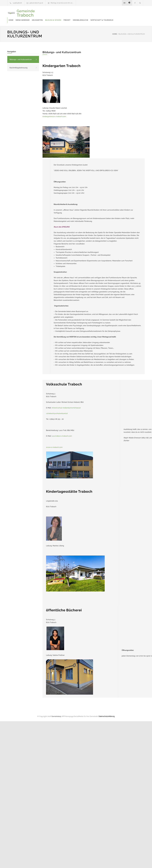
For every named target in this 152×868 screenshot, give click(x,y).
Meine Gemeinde (23, 20)
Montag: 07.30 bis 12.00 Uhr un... (62, 3)
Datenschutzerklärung (107, 716)
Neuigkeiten (37, 20)
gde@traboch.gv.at (36, 3)
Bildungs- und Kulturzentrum (21, 59)
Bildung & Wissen (53, 20)
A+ (125, 3)
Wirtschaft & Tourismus (102, 20)
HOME (115, 34)
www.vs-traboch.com (54, 447)
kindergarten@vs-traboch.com (54, 116)
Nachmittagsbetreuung (19, 68)
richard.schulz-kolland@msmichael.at (66, 408)
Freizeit (67, 20)
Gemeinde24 (56, 716)
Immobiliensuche (80, 20)
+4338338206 (17, 3)
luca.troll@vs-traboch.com (62, 436)
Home (11, 20)
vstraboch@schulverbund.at (57, 413)
